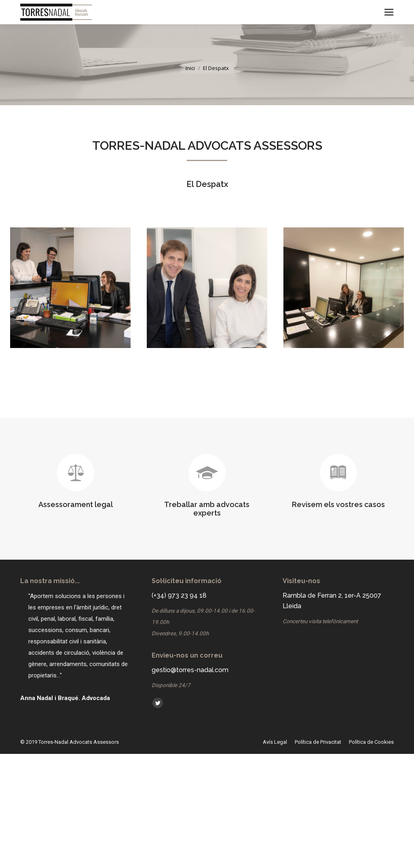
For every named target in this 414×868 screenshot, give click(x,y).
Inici (190, 68)
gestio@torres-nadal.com (190, 670)
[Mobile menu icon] (389, 12)
